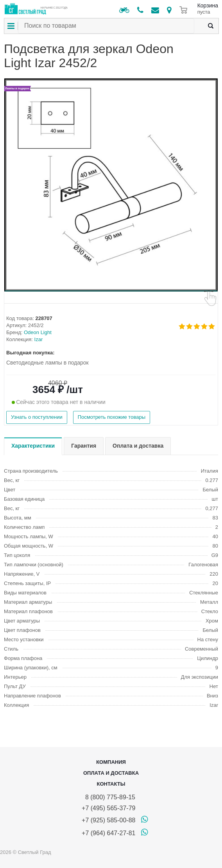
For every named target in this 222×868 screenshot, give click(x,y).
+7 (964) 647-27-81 (108, 833)
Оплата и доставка (111, 773)
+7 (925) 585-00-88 (108, 820)
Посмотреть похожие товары (112, 417)
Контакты (111, 784)
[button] (111, 291)
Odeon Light (38, 332)
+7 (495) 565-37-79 (108, 808)
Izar (39, 339)
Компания (111, 762)
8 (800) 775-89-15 (108, 797)
